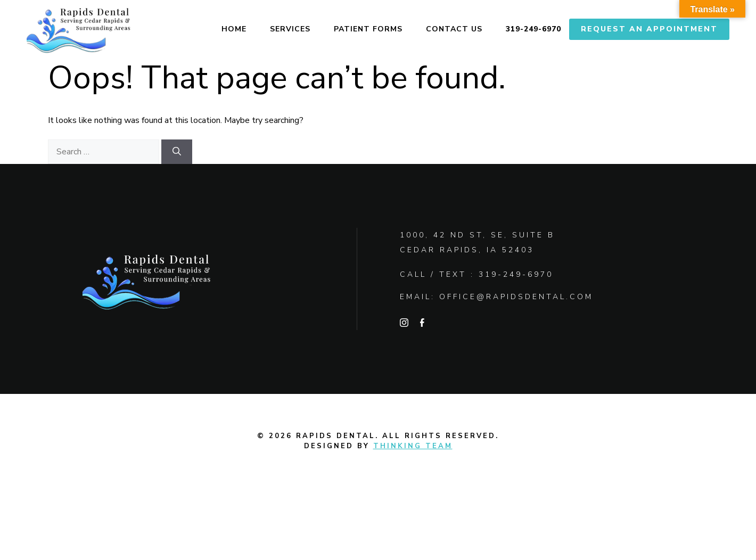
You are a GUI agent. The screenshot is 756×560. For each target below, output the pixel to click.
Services (290, 29)
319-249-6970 (533, 29)
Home (234, 29)
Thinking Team (413, 446)
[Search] (177, 152)
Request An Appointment (649, 29)
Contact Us (454, 29)
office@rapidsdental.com (516, 297)
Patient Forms (368, 29)
